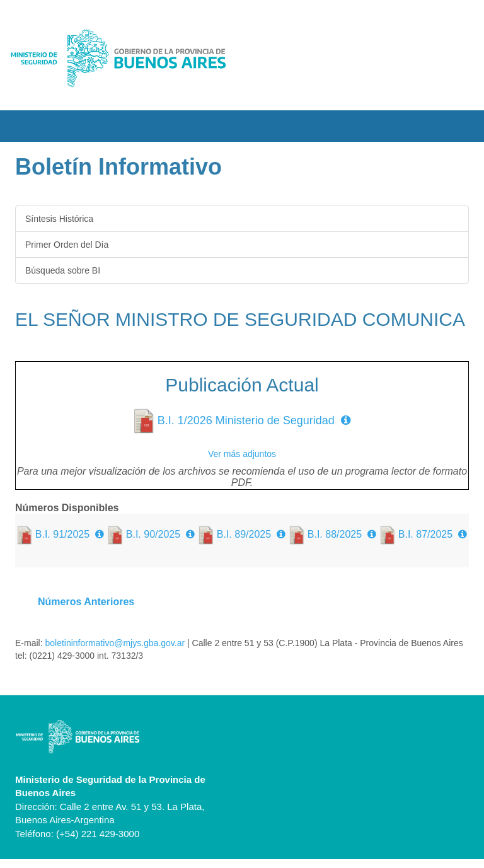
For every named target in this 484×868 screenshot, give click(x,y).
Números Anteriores (86, 602)
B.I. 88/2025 (335, 534)
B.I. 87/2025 (425, 534)
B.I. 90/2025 (153, 534)
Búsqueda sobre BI (63, 270)
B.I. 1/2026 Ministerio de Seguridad (246, 420)
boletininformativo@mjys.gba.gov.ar (114, 643)
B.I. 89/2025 (244, 534)
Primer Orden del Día (67, 245)
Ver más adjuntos (242, 454)
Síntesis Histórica (59, 219)
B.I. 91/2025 (62, 534)
